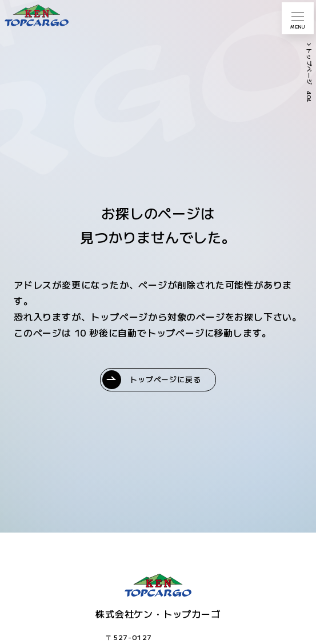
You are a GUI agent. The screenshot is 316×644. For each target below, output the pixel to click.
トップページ (309, 67)
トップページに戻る (165, 379)
